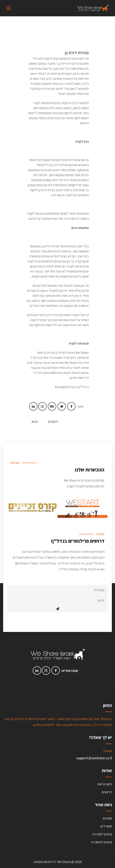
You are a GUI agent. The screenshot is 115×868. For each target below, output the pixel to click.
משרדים (106, 826)
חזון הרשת (105, 784)
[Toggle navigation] (8, 8)
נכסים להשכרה (101, 842)
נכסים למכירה (102, 834)
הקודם (53, 422)
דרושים (107, 792)
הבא (35, 422)
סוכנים (107, 818)
